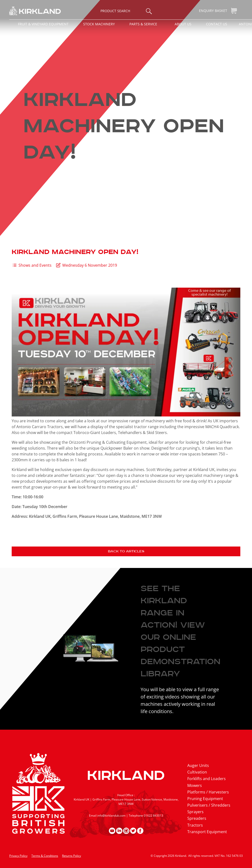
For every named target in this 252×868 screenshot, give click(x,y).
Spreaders (197, 818)
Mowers (195, 785)
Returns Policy (72, 856)
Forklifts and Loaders (207, 779)
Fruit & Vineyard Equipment (43, 24)
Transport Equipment (207, 832)
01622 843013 (153, 816)
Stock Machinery (99, 24)
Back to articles (126, 551)
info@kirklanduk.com (111, 816)
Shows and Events (35, 265)
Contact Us (217, 24)
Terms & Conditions (45, 856)
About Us (183, 24)
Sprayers (195, 812)
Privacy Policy (18, 856)
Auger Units (198, 765)
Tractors (195, 825)
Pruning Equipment (205, 799)
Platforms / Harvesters (208, 792)
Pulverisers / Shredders (209, 805)
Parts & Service (143, 24)
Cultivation (197, 772)
